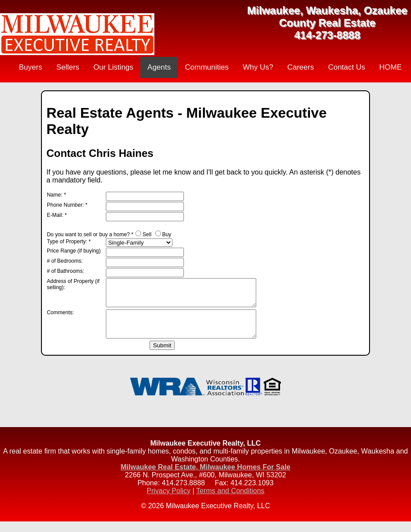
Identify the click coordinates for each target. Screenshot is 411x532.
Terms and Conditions (230, 501)
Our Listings (114, 67)
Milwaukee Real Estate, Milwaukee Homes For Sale (205, 478)
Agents (159, 67)
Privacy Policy (168, 501)
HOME (390, 67)
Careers (300, 67)
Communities (207, 67)
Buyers (31, 67)
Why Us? (258, 67)
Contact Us (347, 67)
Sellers (68, 67)
